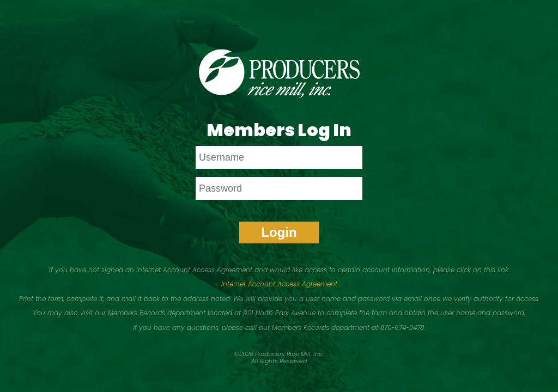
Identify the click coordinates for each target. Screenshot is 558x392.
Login (279, 232)
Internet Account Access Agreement (279, 284)
